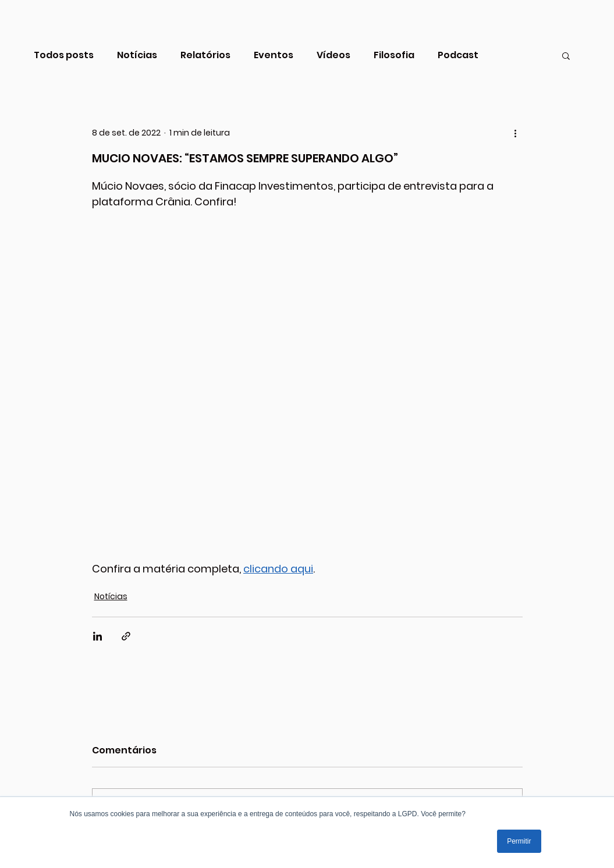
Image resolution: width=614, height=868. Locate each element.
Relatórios (205, 55)
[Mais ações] (516, 133)
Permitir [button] (519, 841)
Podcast (458, 55)
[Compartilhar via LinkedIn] (97, 636)
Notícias (137, 55)
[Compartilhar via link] (126, 636)
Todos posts (64, 55)
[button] (566, 55)
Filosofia (394, 55)
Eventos (274, 55)
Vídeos (333, 55)
